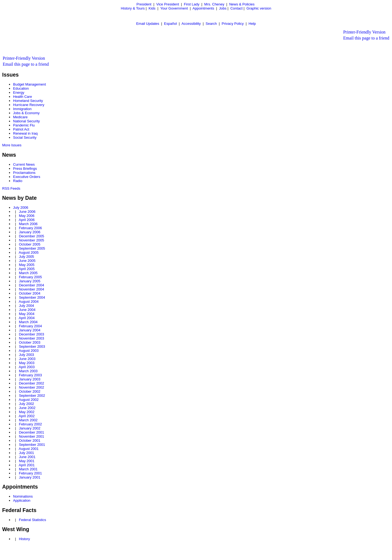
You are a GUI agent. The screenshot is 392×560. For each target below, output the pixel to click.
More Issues (12, 145)
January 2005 (30, 281)
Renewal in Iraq (25, 133)
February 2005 (30, 277)
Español (171, 24)
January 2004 (30, 330)
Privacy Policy (233, 24)
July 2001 (26, 453)
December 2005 (31, 236)
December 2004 (31, 285)
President (144, 4)
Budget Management (30, 84)
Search (211, 24)
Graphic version (259, 8)
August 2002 (29, 400)
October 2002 (30, 391)
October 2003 (30, 342)
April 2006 (27, 220)
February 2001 (30, 473)
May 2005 (27, 265)
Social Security (25, 137)
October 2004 (30, 293)
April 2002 (27, 416)
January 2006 (30, 232)
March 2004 (28, 322)
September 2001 (32, 445)
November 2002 (31, 387)
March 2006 (28, 224)
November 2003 (31, 338)
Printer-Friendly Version (364, 32)
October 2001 (30, 441)
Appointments (203, 8)
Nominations (23, 496)
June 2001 (27, 457)
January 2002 (30, 428)
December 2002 (31, 383)
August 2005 (29, 252)
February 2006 (30, 228)
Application (22, 500)
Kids (152, 8)
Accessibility (191, 24)
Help (252, 24)
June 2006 (27, 212)
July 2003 (26, 355)
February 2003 (30, 375)
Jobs (223, 8)
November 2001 (31, 436)
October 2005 (30, 244)
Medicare (20, 117)
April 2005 (27, 269)
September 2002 (32, 396)
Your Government (174, 8)
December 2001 (31, 432)
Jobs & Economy (26, 113)
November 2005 (31, 240)
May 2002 (27, 412)
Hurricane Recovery (29, 105)
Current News (24, 164)
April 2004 (27, 318)
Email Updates (148, 24)
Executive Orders (27, 177)
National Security (26, 121)
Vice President (168, 4)
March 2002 (28, 420)
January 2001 (30, 477)
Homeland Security (28, 101)
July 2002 (26, 404)
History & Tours (133, 8)
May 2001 (27, 461)
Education (21, 88)
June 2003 (27, 359)
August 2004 (29, 302)
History (24, 539)
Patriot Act (21, 129)
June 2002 (27, 408)
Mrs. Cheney (214, 4)
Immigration (22, 109)
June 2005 (27, 261)
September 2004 (32, 297)
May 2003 (27, 363)
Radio (18, 181)
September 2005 (32, 248)
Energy (19, 93)
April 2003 (27, 367)
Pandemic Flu (24, 125)
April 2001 (27, 465)
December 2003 (31, 334)
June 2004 (27, 310)
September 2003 (32, 346)
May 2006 (27, 216)
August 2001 (29, 449)
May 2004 (27, 314)
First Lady (192, 4)
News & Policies (242, 4)
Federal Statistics (32, 520)
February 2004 (30, 326)
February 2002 (30, 424)
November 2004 (31, 289)
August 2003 (29, 351)
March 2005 (28, 273)
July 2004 (26, 306)
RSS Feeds (11, 188)
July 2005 (26, 257)
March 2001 (28, 469)
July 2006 (21, 208)
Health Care (22, 97)
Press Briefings (25, 169)
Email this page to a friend (366, 38)
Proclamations (24, 173)
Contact (236, 8)
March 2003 (28, 371)
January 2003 (30, 379)
